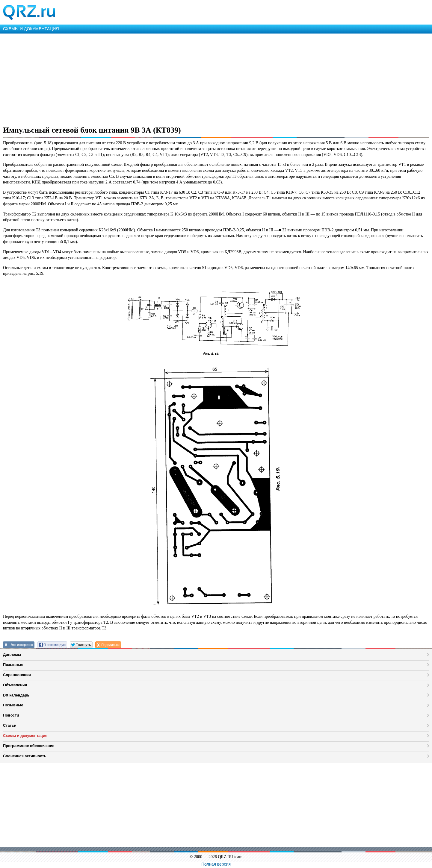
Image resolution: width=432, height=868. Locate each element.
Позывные (13, 665)
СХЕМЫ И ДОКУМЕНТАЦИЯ (31, 29)
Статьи (10, 725)
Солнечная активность (25, 756)
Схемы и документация (25, 736)
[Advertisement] (180, 78)
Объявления (15, 685)
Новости (11, 715)
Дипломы (12, 654)
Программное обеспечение (29, 746)
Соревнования (17, 675)
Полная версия (216, 864)
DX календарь (16, 695)
